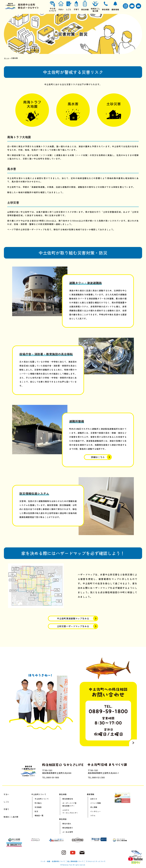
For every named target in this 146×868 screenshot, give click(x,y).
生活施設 (38, 807)
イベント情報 (96, 803)
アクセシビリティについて (96, 861)
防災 (36, 811)
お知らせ (94, 799)
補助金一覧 (39, 815)
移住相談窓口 (68, 828)
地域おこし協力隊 (11, 817)
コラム (93, 815)
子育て (6, 809)
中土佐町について (42, 799)
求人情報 (94, 807)
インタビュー (96, 811)
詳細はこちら (98, 457)
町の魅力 (38, 803)
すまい (6, 794)
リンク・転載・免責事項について (53, 861)
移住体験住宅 (68, 799)
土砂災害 (73, 626)
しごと (6, 802)
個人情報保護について (75, 861)
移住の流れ (67, 824)
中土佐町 (73, 618)
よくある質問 (68, 832)
